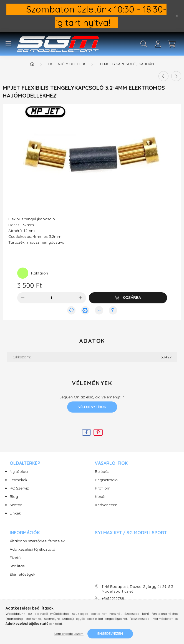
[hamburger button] (8, 44)
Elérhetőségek (22, 574)
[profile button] (158, 44)
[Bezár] (177, 16)
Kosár (100, 497)
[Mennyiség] (51, 298)
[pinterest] (98, 432)
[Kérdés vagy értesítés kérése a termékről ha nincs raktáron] (113, 310)
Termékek (18, 480)
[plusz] (80, 298)
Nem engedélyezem (69, 634)
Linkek (15, 513)
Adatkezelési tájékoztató (32, 549)
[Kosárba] (128, 298)
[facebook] (86, 432)
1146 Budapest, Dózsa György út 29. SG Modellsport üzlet (137, 589)
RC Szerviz (19, 488)
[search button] (144, 44)
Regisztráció (106, 480)
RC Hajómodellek (67, 64)
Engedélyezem (110, 634)
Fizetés (16, 558)
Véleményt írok (92, 407)
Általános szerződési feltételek (37, 541)
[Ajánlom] (99, 310)
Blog (14, 497)
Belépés (102, 472)
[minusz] (23, 298)
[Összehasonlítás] (85, 310)
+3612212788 (113, 599)
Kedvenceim (106, 505)
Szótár (16, 505)
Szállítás (17, 566)
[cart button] (172, 44)
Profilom (103, 488)
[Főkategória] (32, 64)
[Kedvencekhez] (71, 310)
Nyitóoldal (19, 472)
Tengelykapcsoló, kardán (127, 64)
